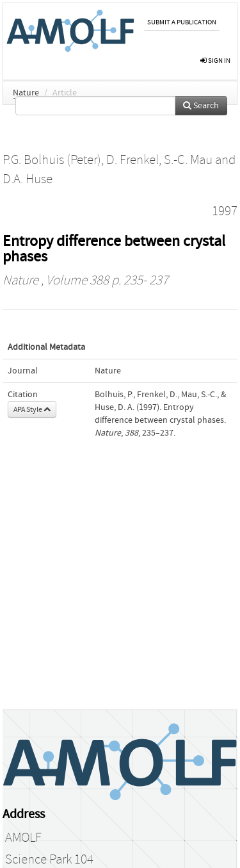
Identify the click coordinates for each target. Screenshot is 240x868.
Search (201, 106)
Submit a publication (182, 22)
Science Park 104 (49, 860)
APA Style (32, 409)
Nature (26, 93)
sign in (215, 61)
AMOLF (23, 838)
